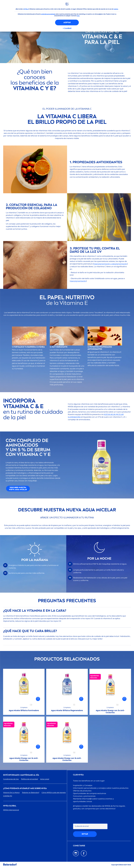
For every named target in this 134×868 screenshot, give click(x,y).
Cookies (116, 9)
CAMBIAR (68, 28)
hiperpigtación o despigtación (110, 264)
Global (10, 806)
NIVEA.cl (26, 9)
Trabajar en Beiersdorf (31, 793)
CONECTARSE (79, 846)
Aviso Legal (45, 779)
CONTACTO (8, 796)
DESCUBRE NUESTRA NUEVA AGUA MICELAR (18, 489)
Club (78, 775)
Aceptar (67, 22)
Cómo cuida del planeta (54, 793)
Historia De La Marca (11, 793)
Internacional (11, 810)
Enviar (85, 834)
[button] (38, 699)
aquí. (78, 16)
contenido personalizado (48, 14)
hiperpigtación (78, 281)
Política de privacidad (30, 779)
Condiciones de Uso (11, 779)
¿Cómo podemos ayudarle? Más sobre (25, 788)
